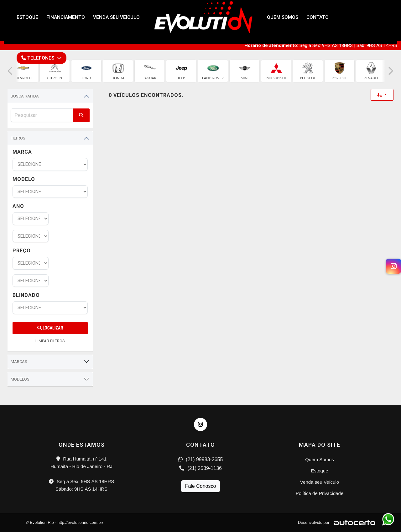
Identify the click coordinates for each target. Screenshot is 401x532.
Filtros (18, 138)
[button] (10, 71)
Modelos (20, 379)
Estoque (319, 471)
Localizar (50, 328)
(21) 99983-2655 (201, 459)
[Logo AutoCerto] (353, 522)
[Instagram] (393, 266)
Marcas (19, 362)
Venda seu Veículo (320, 482)
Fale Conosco (201, 486)
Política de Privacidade (320, 493)
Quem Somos (320, 459)
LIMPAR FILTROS (50, 341)
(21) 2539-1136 (200, 468)
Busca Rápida (25, 96)
